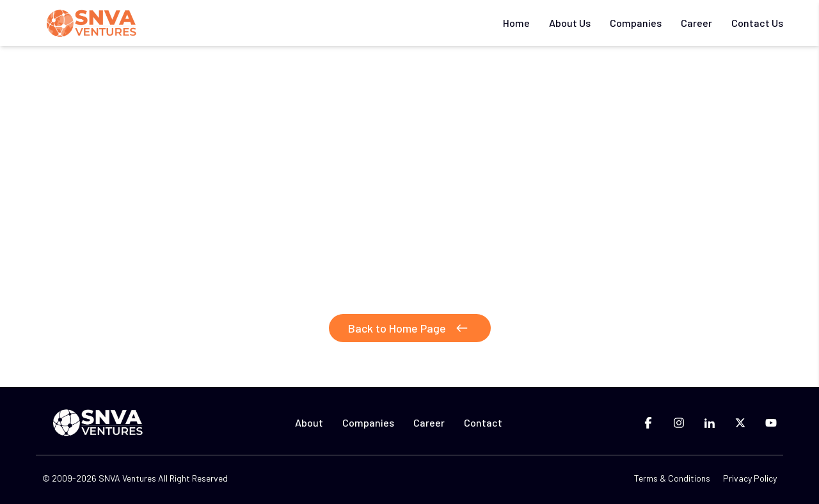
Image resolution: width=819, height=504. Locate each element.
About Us (570, 23)
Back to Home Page (410, 328)
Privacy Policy (750, 478)
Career (696, 23)
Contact (483, 422)
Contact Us (757, 23)
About (309, 422)
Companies (636, 23)
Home (516, 23)
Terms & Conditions (672, 478)
